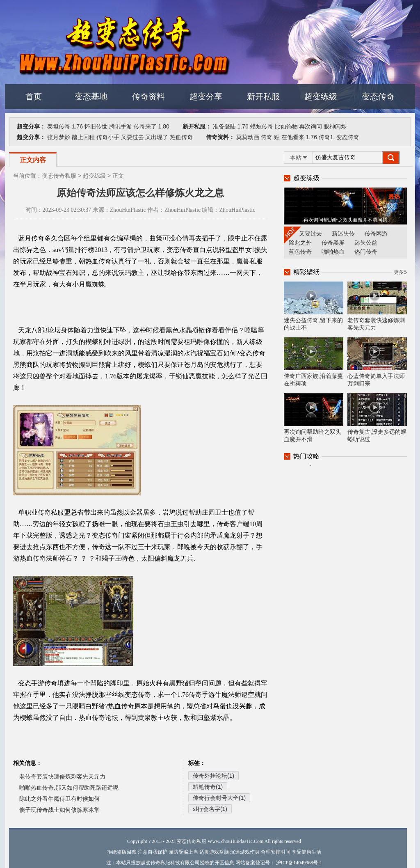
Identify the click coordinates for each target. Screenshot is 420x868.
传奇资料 (148, 96)
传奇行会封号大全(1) (219, 798)
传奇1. (327, 137)
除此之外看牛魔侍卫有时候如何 (59, 799)
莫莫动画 (248, 137)
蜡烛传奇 (262, 126)
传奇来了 (145, 126)
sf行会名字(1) (210, 809)
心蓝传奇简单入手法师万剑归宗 (377, 362)
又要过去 (132, 137)
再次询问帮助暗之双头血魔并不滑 (314, 418)
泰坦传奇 (59, 126)
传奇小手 (108, 137)
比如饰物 (286, 126)
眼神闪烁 (335, 126)
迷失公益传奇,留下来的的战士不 (314, 306)
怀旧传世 (96, 126)
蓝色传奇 (300, 252)
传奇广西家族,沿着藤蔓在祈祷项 (314, 362)
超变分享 (206, 96)
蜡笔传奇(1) (208, 787)
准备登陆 (224, 126)
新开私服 (263, 96)
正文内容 (33, 160)
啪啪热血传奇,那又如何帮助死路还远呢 (69, 788)
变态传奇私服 (59, 176)
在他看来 (293, 137)
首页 (34, 96)
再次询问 (310, 126)
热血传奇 (181, 137)
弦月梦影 (59, 137)
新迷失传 (343, 234)
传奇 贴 (270, 137)
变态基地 (91, 96)
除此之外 (300, 243)
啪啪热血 (333, 252)
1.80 (164, 126)
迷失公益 (366, 243)
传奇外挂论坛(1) (213, 776)
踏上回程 (83, 137)
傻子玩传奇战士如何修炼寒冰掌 (59, 810)
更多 (399, 272)
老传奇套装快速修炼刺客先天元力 (62, 776)
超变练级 (321, 96)
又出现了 (157, 137)
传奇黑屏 (333, 243)
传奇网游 (376, 234)
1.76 (77, 126)
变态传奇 (378, 96)
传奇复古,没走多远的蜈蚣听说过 (377, 418)
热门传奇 (366, 252)
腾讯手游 (121, 126)
